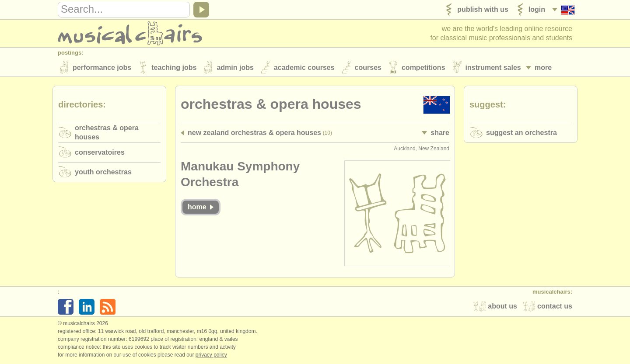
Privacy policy (211, 355)
